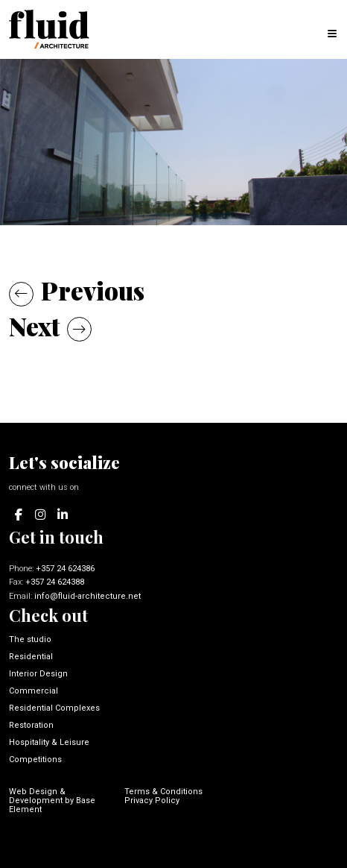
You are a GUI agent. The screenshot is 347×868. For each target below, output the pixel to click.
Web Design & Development (37, 796)
